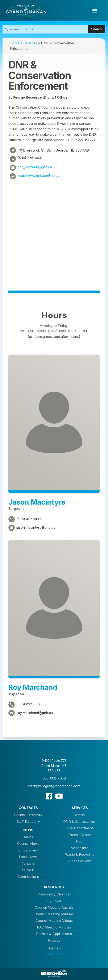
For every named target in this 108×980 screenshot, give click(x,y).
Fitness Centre (80, 835)
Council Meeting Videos (54, 921)
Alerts (28, 837)
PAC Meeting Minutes (54, 927)
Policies (54, 940)
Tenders (28, 863)
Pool (80, 841)
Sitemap (54, 948)
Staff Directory (28, 822)
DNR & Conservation (80, 822)
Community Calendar (54, 894)
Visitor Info (80, 848)
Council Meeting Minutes (54, 914)
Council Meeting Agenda (54, 907)
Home (14, 43)
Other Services (80, 861)
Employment (28, 850)
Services (30, 43)
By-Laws (54, 901)
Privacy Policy (54, 954)
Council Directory (28, 815)
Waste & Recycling (80, 854)
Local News (28, 857)
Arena (80, 815)
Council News (28, 844)
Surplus (28, 870)
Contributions (28, 877)
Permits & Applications (54, 934)
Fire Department (80, 828)
